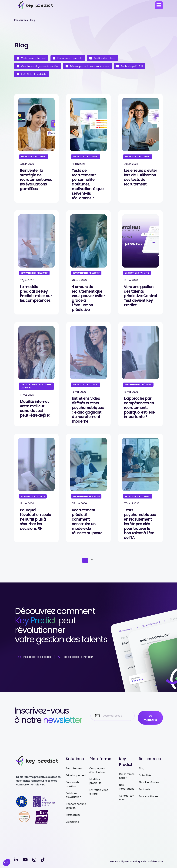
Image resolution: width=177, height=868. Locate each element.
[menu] (159, 5)
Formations (73, 815)
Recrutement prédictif (68, 58)
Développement (76, 775)
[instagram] (34, 860)
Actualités (145, 775)
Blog (141, 768)
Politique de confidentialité (148, 861)
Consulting (72, 822)
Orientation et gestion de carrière (38, 66)
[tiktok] (43, 860)
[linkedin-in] (16, 860)
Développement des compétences (87, 66)
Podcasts (145, 789)
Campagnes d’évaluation (97, 770)
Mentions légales (120, 861)
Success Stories (148, 796)
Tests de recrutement (31, 58)
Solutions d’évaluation (73, 795)
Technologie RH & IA (130, 66)
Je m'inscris (150, 718)
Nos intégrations (127, 787)
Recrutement (74, 768)
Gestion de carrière (73, 784)
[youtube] (25, 860)
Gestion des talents (102, 58)
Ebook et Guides (149, 782)
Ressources (21, 20)
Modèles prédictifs (95, 781)
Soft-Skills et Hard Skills (32, 74)
